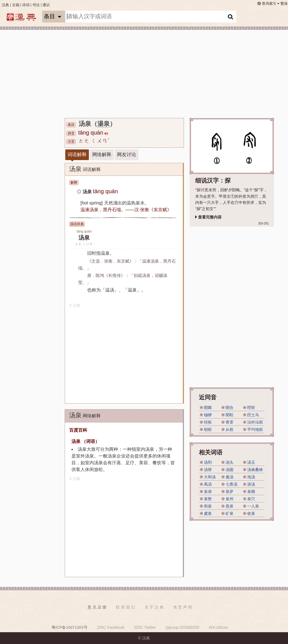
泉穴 (251, 499)
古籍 (16, 5)
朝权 (208, 429)
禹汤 (208, 484)
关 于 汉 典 (154, 607)
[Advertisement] (37, 118)
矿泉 (229, 513)
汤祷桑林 (255, 470)
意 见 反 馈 (97, 607)
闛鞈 (229, 415)
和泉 (208, 506)
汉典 (5, 5)
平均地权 (255, 429)
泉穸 (229, 491)
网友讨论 (127, 155)
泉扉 (208, 491)
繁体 (284, 4)
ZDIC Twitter (145, 627)
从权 (229, 429)
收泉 (251, 513)
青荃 (229, 422)
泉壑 (208, 499)
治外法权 (255, 422)
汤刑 (208, 462)
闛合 (229, 408)
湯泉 (103, 124)
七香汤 (231, 484)
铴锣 (208, 415)
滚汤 (251, 484)
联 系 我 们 (125, 607)
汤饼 (208, 470)
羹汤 (229, 477)
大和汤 (210, 477)
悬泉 (229, 506)
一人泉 (253, 506)
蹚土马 (253, 415)
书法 (36, 5)
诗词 (26, 5)
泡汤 (251, 477)
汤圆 (229, 470)
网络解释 (102, 155)
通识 (46, 5)
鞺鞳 (251, 408)
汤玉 (251, 462)
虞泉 (208, 513)
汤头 (229, 462)
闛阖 (208, 408)
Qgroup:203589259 (182, 627)
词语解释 (77, 155)
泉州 (229, 499)
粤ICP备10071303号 (69, 627)
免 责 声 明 (183, 607)
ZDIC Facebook (111, 627)
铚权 (208, 422)
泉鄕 (251, 491)
